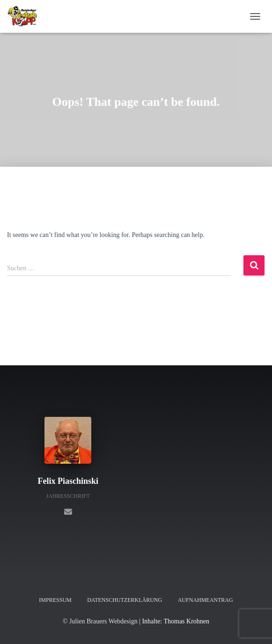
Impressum (55, 600)
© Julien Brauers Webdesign (100, 621)
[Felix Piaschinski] (68, 511)
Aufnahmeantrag (206, 600)
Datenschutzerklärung (125, 600)
